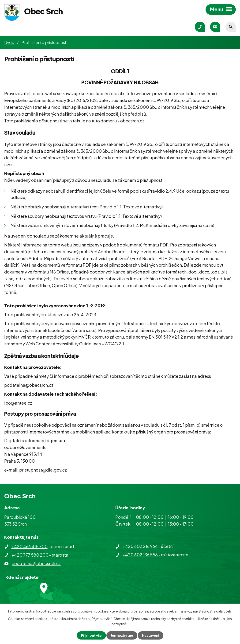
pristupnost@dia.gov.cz (43, 470)
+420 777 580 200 (30, 555)
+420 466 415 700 (30, 546)
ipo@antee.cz (18, 403)
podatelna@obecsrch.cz (29, 385)
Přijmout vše (91, 635)
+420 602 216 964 (140, 546)
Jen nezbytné (122, 635)
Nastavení (151, 635)
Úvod (9, 42)
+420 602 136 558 (140, 555)
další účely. (224, 611)
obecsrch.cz (132, 121)
